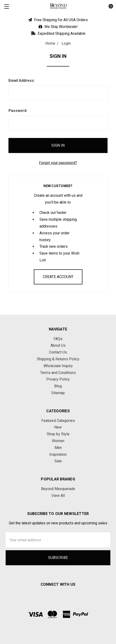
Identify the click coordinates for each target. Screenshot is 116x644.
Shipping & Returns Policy (58, 359)
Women (58, 441)
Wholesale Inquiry (58, 366)
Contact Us (58, 352)
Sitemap (58, 393)
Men (58, 448)
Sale (58, 461)
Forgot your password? (58, 163)
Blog (58, 386)
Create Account (58, 277)
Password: (18, 111)
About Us (58, 345)
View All (58, 496)
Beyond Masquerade (58, 489)
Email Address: (22, 80)
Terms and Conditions (58, 373)
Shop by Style (58, 434)
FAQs (58, 339)
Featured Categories (58, 421)
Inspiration (58, 454)
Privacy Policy (58, 379)
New (58, 427)
